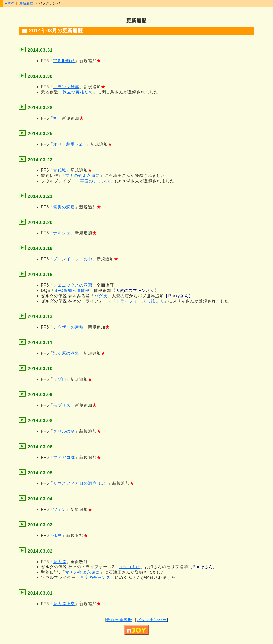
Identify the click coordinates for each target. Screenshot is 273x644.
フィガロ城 (64, 457)
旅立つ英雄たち (78, 92)
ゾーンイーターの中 (73, 259)
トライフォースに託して (140, 301)
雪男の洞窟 (64, 207)
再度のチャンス (95, 181)
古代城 (60, 170)
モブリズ (62, 405)
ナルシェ (62, 233)
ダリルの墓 (64, 431)
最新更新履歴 (119, 620)
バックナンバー (152, 620)
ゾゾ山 (60, 379)
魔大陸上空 (64, 604)
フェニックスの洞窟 (73, 285)
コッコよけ (129, 567)
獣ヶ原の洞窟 (66, 353)
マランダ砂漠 (66, 87)
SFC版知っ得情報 (72, 291)
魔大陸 (60, 562)
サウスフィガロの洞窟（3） (81, 483)
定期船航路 (64, 61)
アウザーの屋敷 (68, 327)
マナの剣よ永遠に (83, 176)
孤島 (58, 536)
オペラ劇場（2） (70, 144)
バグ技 (101, 296)
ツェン (60, 509)
